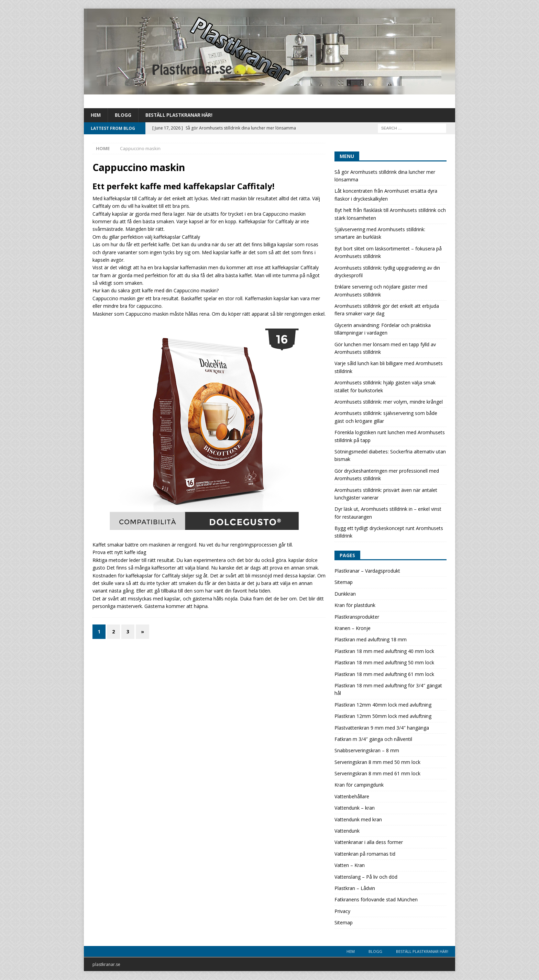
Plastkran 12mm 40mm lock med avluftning (383, 705)
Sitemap (344, 582)
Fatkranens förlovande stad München (376, 900)
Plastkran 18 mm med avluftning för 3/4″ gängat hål (388, 690)
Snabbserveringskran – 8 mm (367, 751)
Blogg (124, 115)
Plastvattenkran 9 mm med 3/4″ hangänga (382, 728)
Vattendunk (347, 831)
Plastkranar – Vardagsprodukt (367, 571)
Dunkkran (345, 594)
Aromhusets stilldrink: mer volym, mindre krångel (389, 402)
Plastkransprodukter (357, 617)
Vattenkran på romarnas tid (365, 854)
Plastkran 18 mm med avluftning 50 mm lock (384, 663)
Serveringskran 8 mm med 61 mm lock (377, 774)
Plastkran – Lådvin (355, 888)
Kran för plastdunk (355, 605)
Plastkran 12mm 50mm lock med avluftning (383, 716)
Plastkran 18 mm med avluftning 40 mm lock (384, 651)
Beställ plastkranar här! (181, 115)
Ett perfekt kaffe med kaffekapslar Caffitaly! (183, 186)
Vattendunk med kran (358, 820)
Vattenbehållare (352, 797)
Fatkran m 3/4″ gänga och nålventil (373, 739)
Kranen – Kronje (353, 628)
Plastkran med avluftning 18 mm (371, 640)
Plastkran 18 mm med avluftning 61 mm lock (384, 674)
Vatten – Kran (350, 865)
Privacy (342, 911)
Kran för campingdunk (359, 785)
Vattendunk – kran (355, 808)
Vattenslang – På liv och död (366, 877)
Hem (96, 115)
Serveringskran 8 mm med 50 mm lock (377, 762)
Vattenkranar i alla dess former (369, 842)
